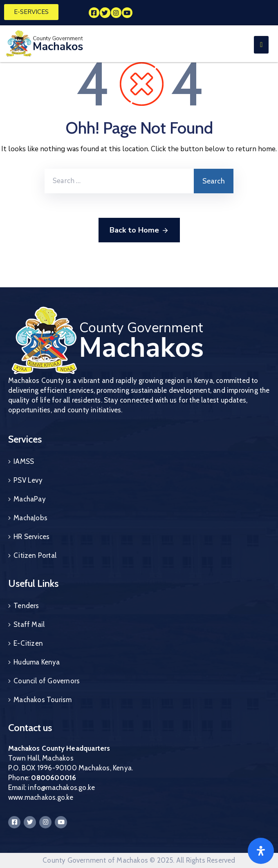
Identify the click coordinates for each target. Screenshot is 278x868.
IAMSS (24, 461)
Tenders (26, 606)
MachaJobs (30, 518)
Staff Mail (29, 624)
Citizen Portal (35, 555)
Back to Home (139, 230)
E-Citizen (28, 643)
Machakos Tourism (43, 700)
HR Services (31, 537)
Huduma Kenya (37, 662)
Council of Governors (47, 681)
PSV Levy (28, 480)
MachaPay (30, 499)
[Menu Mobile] (261, 45)
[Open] (261, 851)
